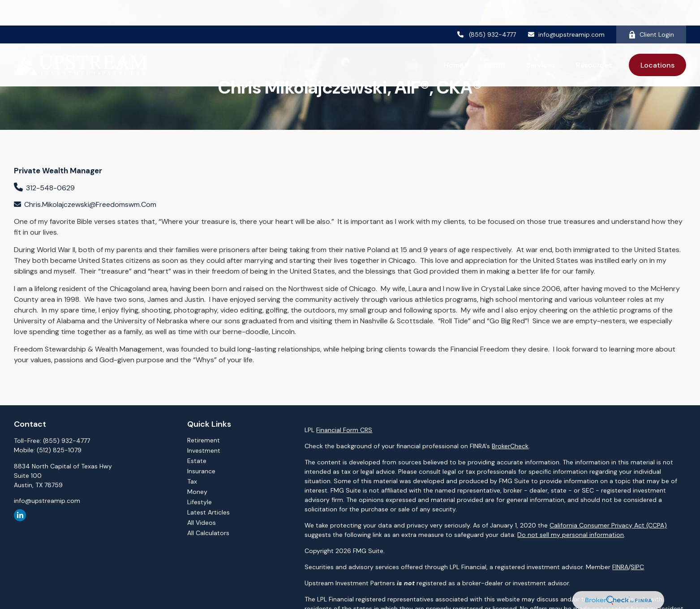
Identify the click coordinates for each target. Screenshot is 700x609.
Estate (197, 461)
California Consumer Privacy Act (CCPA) (608, 525)
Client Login (651, 9)
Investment (204, 450)
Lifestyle (200, 502)
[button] (454, 39)
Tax (192, 481)
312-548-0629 (50, 188)
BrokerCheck (510, 446)
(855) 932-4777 (486, 9)
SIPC (637, 567)
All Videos (202, 523)
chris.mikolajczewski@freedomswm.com (90, 204)
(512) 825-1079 (59, 450)
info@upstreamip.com (566, 9)
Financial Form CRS (344, 430)
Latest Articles (208, 512)
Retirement (204, 440)
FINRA (620, 567)
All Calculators (208, 533)
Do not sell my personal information (571, 535)
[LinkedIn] (20, 515)
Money (197, 492)
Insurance (201, 471)
